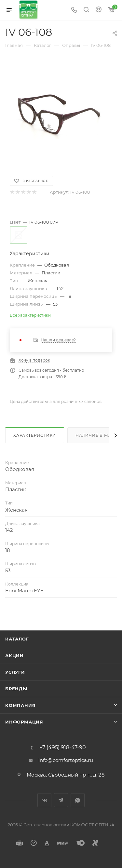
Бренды (16, 689)
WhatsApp (78, 800)
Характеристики (35, 435)
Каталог (17, 639)
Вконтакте (44, 800)
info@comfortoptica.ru (66, 760)
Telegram (61, 800)
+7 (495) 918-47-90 (63, 748)
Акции (14, 655)
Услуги (15, 672)
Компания (20, 705)
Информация (24, 722)
